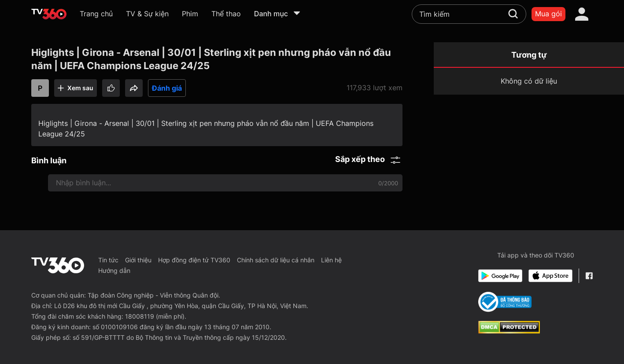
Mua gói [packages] (548, 14)
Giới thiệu (138, 260)
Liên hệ (331, 260)
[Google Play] (500, 276)
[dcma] (509, 331)
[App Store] (550, 276)
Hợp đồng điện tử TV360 (194, 260)
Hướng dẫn (114, 270)
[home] (49, 14)
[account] (582, 14)
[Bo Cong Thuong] (505, 302)
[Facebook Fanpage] (589, 276)
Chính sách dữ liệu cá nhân (276, 260)
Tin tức (108, 260)
